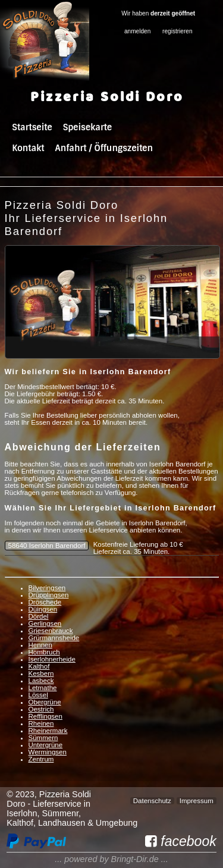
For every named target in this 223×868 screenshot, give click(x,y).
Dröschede (45, 602)
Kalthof (39, 666)
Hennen (40, 645)
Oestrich (41, 709)
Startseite (32, 127)
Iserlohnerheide (52, 659)
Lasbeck (41, 681)
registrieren (177, 31)
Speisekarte (87, 127)
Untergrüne (46, 745)
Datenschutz (152, 801)
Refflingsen (45, 716)
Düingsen (43, 609)
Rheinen (41, 723)
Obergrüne (45, 702)
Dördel (39, 616)
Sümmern (43, 738)
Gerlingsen (45, 623)
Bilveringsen (47, 588)
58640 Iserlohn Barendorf (47, 546)
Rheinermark (48, 731)
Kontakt (28, 148)
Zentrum (41, 759)
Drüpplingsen (49, 595)
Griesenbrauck (51, 631)
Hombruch (44, 652)
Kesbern (41, 673)
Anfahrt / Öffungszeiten (104, 148)
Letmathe (43, 688)
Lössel (38, 695)
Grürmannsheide (54, 638)
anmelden (137, 31)
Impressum (197, 801)
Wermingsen (48, 752)
